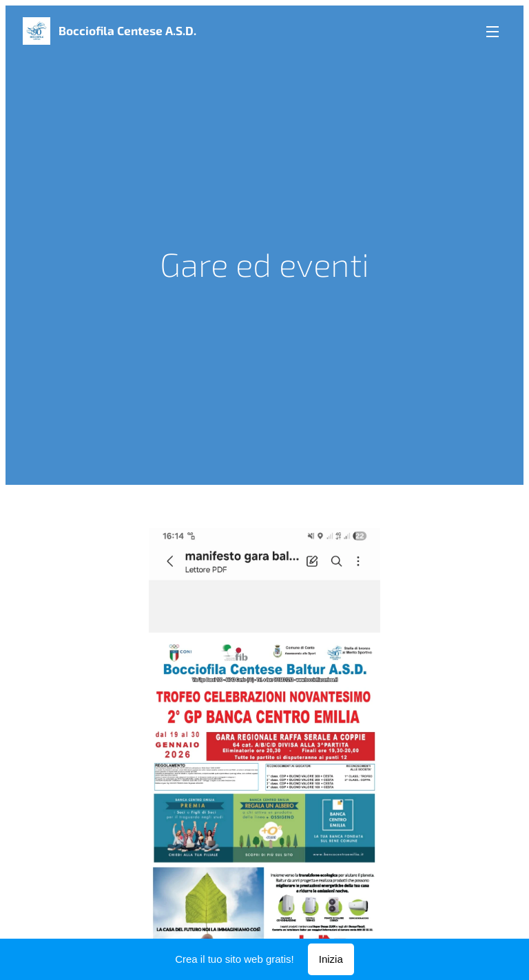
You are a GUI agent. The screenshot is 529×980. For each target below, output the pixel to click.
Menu (492, 32)
